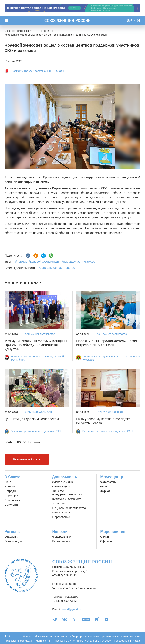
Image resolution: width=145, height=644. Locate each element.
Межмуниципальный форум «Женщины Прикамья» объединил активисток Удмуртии (36, 345)
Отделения (12, 537)
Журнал (105, 491)
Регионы (13, 532)
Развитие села (62, 512)
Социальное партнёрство (57, 268)
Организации (13, 541)
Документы (12, 505)
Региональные (62, 541)
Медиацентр (112, 477)
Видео (104, 486)
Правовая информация (18, 641)
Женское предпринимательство (67, 493)
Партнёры (11, 495)
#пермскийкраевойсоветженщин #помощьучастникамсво (55, 262)
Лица (8, 482)
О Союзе (12, 477)
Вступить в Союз (27, 459)
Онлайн (105, 537)
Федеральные (61, 537)
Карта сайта (43, 641)
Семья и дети (61, 486)
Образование (61, 517)
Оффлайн (107, 541)
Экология (58, 503)
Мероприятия (113, 532)
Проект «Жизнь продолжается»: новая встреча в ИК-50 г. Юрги (107, 343)
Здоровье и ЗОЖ (63, 482)
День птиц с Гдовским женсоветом (32, 419)
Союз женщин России (67, 21)
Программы (12, 500)
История (10, 486)
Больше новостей (22, 442)
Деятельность (65, 477)
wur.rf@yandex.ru (73, 609)
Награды (10, 491)
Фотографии (108, 482)
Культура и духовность (39, 412)
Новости (60, 532)
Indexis (136, 641)
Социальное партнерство (69, 508)
